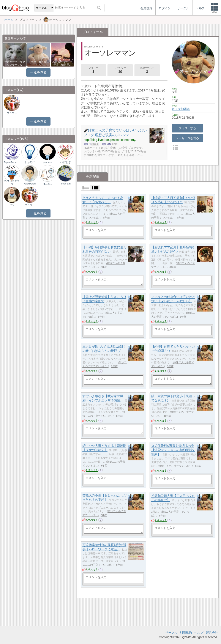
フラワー (12, 113)
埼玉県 (176, 109)
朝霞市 (185, 109)
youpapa (48, 162)
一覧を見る (38, 72)
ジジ (12, 205)
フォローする (187, 128)
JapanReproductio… (12, 162)
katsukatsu (30, 184)
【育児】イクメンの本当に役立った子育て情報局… (63, 62)
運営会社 (212, 633)
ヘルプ (199, 633)
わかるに (30, 162)
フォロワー (120, 70)
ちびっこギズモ (12, 182)
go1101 (47, 184)
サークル (171, 633)
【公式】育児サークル (39, 63)
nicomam (66, 184)
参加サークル (147, 70)
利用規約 (186, 633)
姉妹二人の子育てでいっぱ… (175, 466)
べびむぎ (66, 162)
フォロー (93, 70)
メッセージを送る (187, 138)
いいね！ (92, 222)
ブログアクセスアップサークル (15, 63)
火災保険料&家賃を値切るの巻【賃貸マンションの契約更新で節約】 (173, 450)
